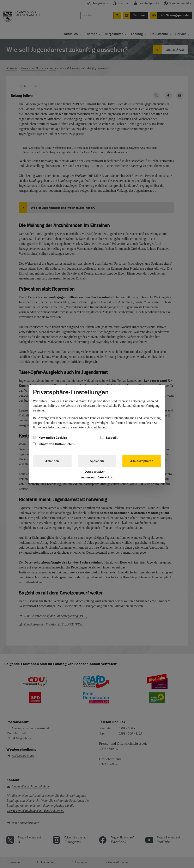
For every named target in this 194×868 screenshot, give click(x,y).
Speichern (97, 461)
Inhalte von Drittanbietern (54, 444)
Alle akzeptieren (142, 461)
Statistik (109, 438)
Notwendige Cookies (50, 438)
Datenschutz (106, 477)
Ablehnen (52, 461)
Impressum (87, 477)
